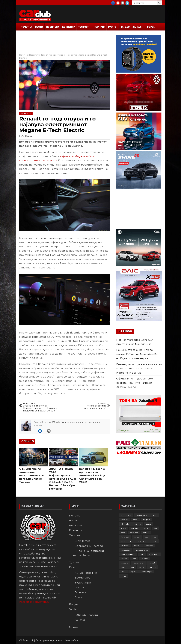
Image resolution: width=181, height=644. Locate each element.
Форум (151, 27)
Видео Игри (83, 583)
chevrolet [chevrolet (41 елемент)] (125, 524)
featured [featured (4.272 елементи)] (135, 528)
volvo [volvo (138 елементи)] (124, 576)
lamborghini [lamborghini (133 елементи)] (127, 541)
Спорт (79, 597)
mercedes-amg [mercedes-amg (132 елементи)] (141, 550)
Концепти (69, 27)
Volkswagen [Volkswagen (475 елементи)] (147, 572)
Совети (79, 588)
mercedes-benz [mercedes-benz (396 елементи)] (128, 554)
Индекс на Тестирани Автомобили (88, 553)
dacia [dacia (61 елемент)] (124, 528)
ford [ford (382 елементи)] (123, 533)
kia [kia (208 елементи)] (155, 537)
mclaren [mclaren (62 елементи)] (149, 546)
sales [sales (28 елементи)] (123, 567)
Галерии (80, 592)
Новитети (53, 27)
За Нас (137, 27)
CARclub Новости (86, 615)
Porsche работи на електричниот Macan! (89, 406)
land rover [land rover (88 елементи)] (142, 541)
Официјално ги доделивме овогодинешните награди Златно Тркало (31, 475)
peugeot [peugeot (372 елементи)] (145, 558)
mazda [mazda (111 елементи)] (137, 546)
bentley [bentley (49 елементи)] (125, 520)
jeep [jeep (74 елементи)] (147, 537)
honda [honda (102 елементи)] (146, 533)
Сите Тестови (83, 541)
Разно (112, 27)
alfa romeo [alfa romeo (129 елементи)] (126, 515)
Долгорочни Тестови (89, 546)
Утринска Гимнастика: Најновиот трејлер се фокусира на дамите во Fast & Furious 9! (41, 407)
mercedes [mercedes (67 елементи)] (125, 550)
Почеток (23, 55)
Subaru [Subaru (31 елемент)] (153, 567)
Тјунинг (100, 27)
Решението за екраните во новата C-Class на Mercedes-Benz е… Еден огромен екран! (139, 354)
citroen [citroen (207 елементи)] (138, 524)
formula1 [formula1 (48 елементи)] (134, 533)
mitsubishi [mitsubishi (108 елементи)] (154, 554)
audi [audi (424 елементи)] (155, 515)
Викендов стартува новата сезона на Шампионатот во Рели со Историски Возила (139, 368)
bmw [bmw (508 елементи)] (136, 520)
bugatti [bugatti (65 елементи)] (146, 520)
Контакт (80, 620)
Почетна (26, 27)
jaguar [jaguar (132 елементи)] (137, 537)
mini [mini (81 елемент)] (142, 554)
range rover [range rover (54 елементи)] (138, 563)
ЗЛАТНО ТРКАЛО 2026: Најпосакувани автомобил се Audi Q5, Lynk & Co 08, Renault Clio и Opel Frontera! (63, 479)
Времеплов (82, 578)
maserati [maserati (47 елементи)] (125, 546)
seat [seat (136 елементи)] (132, 567)
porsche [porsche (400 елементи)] (125, 563)
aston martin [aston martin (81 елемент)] (142, 515)
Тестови (84, 27)
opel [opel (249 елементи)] (134, 558)
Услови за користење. (34, 602)
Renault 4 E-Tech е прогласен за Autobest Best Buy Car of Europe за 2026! (92, 475)
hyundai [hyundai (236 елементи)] (125, 537)
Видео (125, 27)
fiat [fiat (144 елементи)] (156, 528)
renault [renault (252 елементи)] (152, 563)
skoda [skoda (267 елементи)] (142, 567)
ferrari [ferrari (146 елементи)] (146, 528)
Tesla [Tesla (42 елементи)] (123, 572)
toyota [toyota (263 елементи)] (134, 572)
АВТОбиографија (86, 573)
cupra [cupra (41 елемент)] (148, 524)
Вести (39, 27)
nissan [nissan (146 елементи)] (124, 558)
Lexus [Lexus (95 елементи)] (154, 541)
